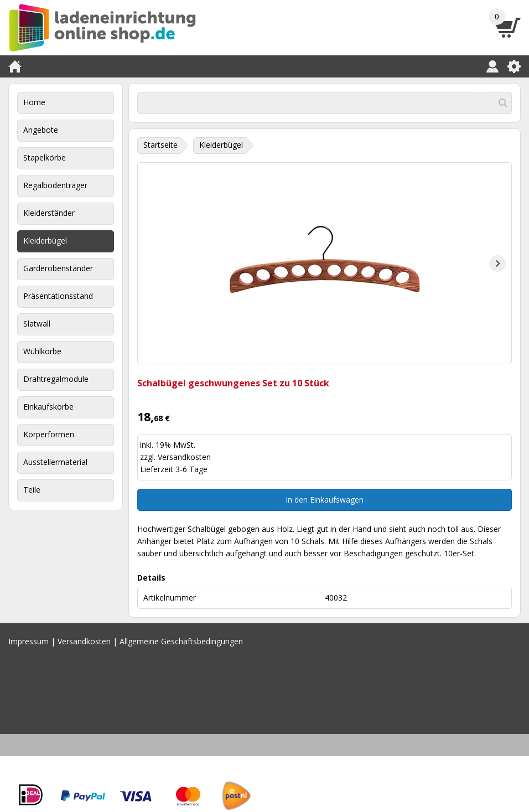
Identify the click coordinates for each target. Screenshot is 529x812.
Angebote (41, 130)
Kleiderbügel (45, 241)
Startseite (160, 145)
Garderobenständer (58, 268)
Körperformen (49, 434)
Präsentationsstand (58, 296)
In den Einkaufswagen (325, 500)
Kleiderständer (49, 213)
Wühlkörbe (42, 351)
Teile (32, 490)
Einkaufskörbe (48, 407)
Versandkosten (184, 457)
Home (34, 102)
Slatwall (37, 324)
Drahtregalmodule (56, 379)
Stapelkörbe (45, 157)
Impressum (28, 641)
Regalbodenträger (55, 185)
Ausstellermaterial (55, 462)
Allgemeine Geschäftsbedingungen (181, 641)
